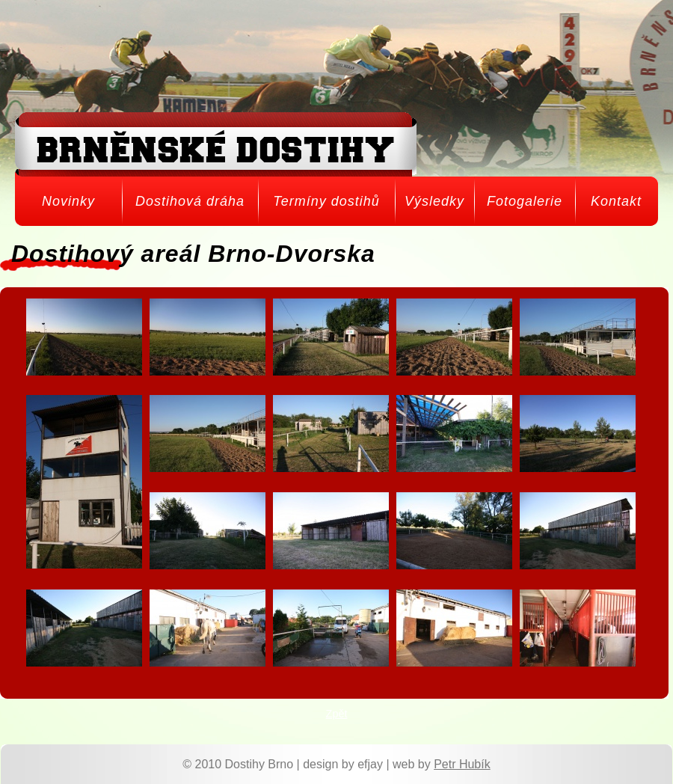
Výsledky (434, 201)
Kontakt (616, 201)
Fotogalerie (525, 201)
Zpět (337, 714)
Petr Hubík (462, 764)
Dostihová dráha (190, 201)
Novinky (68, 201)
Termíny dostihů (326, 201)
